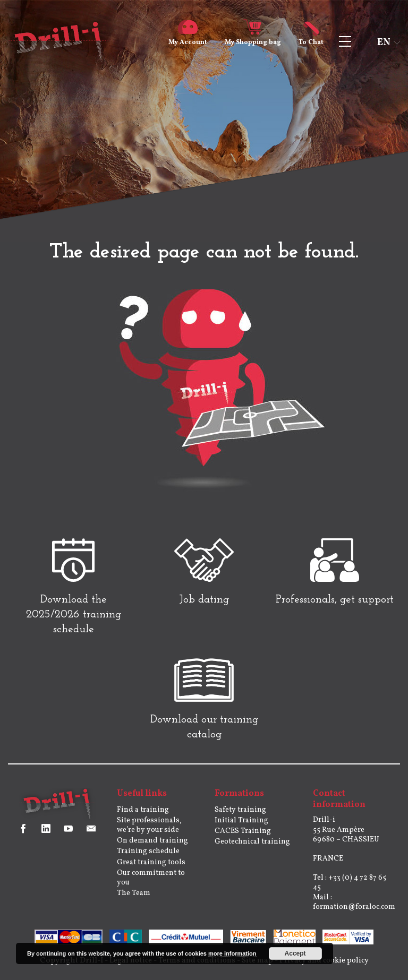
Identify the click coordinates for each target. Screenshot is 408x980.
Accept (295, 953)
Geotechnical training (252, 848)
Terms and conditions (195, 966)
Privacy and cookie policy (328, 966)
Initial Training (241, 826)
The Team (134, 899)
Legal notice (126, 966)
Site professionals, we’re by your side (149, 831)
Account (188, 38)
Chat (311, 38)
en (384, 43)
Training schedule (148, 857)
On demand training (152, 846)
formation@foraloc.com (354, 913)
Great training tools (151, 868)
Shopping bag (253, 38)
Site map (258, 966)
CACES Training (243, 837)
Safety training (240, 816)
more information (232, 953)
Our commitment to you (151, 884)
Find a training (143, 816)
